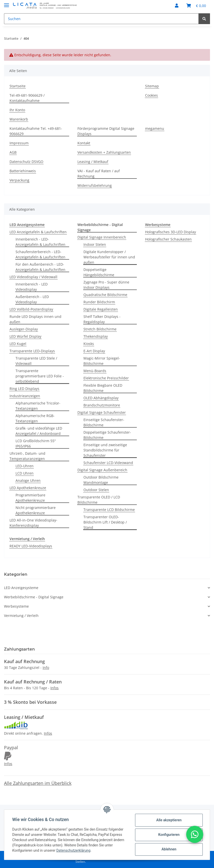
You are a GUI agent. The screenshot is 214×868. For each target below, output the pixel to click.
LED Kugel (18, 344)
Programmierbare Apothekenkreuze (30, 498)
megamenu (155, 128)
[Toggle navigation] (7, 3)
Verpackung (19, 180)
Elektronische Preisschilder (106, 378)
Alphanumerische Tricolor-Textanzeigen (38, 406)
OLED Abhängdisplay (101, 398)
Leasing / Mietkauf (93, 162)
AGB (13, 152)
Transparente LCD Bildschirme (109, 510)
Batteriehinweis (23, 171)
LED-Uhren (25, 466)
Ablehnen (169, 849)
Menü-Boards (95, 371)
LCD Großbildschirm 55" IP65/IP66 (36, 443)
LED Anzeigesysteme (21, 588)
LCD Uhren (25, 473)
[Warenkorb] (196, 6)
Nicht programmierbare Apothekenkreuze (36, 510)
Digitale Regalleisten (101, 309)
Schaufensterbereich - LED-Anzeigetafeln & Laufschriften (40, 254)
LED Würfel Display (25, 336)
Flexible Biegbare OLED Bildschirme (103, 388)
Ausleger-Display (24, 329)
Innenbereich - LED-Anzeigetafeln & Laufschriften (40, 242)
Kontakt (84, 143)
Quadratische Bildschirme (105, 295)
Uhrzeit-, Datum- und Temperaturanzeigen (27, 456)
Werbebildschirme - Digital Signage (34, 597)
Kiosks (89, 344)
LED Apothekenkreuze (28, 488)
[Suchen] (101, 19)
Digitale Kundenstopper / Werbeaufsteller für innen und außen (109, 257)
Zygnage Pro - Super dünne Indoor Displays (106, 285)
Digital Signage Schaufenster (102, 412)
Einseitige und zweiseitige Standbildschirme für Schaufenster (105, 450)
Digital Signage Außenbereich (102, 470)
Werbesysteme (16, 606)
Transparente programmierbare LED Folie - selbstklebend (40, 376)
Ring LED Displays (24, 389)
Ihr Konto (17, 110)
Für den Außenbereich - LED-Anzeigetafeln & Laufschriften (40, 267)
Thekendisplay (96, 336)
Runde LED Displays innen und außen (35, 319)
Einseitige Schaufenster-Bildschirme (104, 422)
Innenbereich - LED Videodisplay (32, 287)
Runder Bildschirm (99, 302)
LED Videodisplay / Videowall (33, 277)
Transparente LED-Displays (32, 351)
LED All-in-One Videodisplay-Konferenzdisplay (33, 523)
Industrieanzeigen (25, 396)
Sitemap (152, 86)
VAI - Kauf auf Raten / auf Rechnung (99, 173)
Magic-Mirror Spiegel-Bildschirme (102, 361)
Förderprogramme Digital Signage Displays (106, 131)
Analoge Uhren (28, 480)
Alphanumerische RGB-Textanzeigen (35, 418)
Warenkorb (19, 119)
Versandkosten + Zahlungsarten (104, 152)
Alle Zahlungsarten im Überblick (38, 783)
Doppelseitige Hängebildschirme (99, 272)
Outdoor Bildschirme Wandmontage (101, 480)
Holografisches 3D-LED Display (171, 232)
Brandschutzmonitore (102, 405)
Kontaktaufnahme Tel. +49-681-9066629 (36, 131)
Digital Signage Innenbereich (102, 237)
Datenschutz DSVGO (26, 162)
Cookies (151, 95)
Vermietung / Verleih (21, 616)
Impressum (19, 143)
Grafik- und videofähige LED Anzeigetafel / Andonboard (39, 431)
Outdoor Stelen (96, 490)
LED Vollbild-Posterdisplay (31, 309)
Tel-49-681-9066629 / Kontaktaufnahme (27, 98)
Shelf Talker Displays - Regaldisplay (102, 319)
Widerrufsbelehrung (95, 185)
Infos (55, 688)
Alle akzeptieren (169, 820)
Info (46, 668)
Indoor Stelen (95, 244)
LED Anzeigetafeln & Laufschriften (38, 232)
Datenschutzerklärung (73, 850)
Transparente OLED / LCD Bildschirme (99, 500)
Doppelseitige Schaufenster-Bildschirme (107, 435)
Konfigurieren (169, 835)
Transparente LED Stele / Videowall (36, 361)
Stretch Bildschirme (100, 329)
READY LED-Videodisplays (31, 546)
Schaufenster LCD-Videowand (108, 463)
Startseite (18, 86)
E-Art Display (94, 351)
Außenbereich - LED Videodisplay (32, 299)
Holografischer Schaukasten (168, 239)
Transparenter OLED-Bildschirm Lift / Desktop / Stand (105, 522)
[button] (177, 6)
